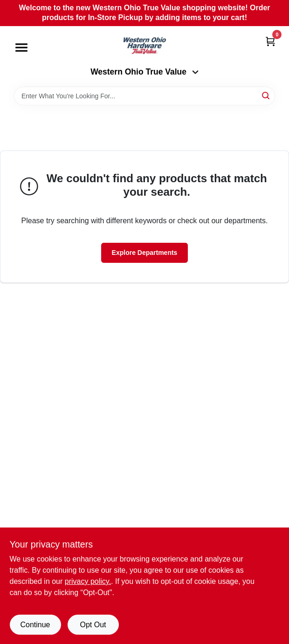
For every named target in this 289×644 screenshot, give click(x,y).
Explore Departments (145, 253)
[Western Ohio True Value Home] (144, 47)
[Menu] (21, 48)
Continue (35, 625)
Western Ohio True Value (144, 72)
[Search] (266, 95)
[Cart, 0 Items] (270, 41)
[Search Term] (144, 96)
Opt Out (93, 625)
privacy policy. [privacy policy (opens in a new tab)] (88, 581)
